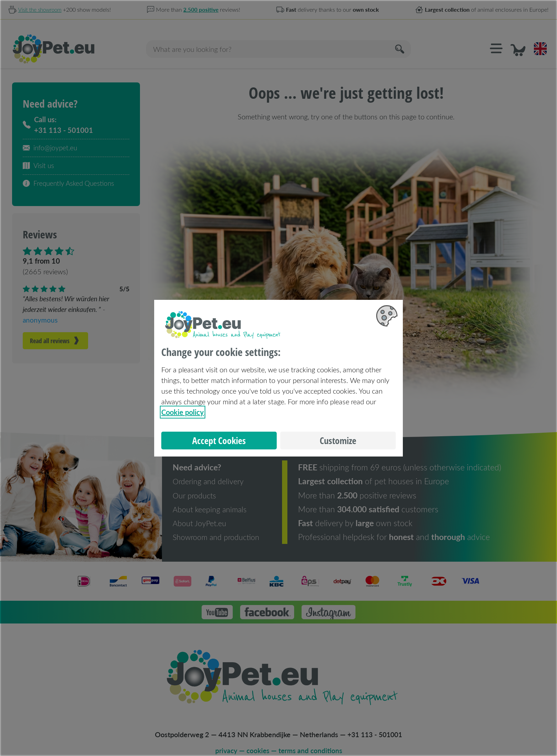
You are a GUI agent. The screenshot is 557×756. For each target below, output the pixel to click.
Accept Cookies (219, 441)
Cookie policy (183, 412)
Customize (338, 441)
